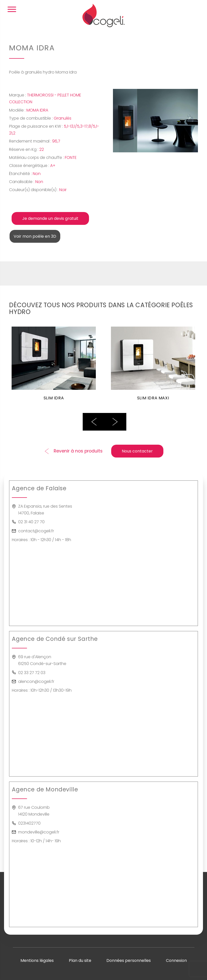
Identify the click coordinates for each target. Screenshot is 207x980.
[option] (54, 367)
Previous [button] (94, 422)
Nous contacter (137, 451)
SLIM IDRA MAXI (153, 398)
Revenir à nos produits (78, 451)
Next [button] (115, 422)
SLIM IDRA (54, 398)
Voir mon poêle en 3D (35, 236)
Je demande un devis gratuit (50, 218)
